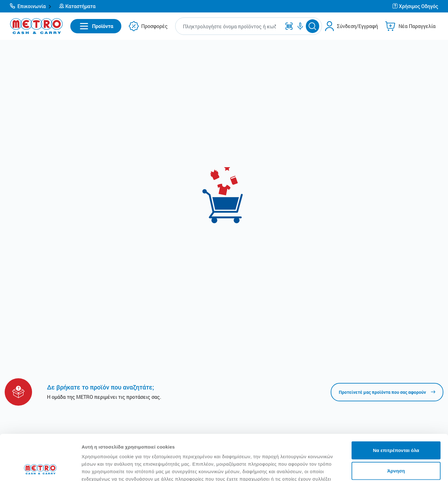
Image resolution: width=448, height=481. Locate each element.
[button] (31, 6)
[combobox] (229, 26)
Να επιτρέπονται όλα (396, 407)
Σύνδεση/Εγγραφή (357, 26)
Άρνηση (396, 428)
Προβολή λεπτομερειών (370, 469)
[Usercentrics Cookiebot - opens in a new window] (40, 469)
